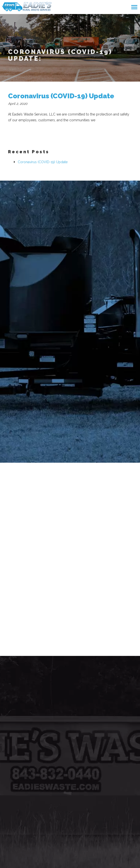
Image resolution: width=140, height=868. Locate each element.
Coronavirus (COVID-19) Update (61, 96)
